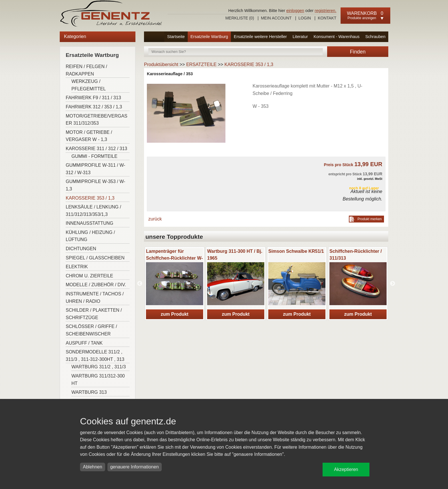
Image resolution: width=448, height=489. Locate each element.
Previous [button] (140, 284)
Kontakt (327, 18)
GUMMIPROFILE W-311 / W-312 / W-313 (95, 169)
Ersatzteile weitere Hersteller (260, 37)
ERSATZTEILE (201, 64)
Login (305, 18)
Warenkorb (362, 13)
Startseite (176, 37)
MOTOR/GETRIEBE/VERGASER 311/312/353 (97, 120)
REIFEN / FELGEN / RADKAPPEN (86, 70)
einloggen (295, 11)
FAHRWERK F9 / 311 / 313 (93, 98)
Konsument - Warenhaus (337, 37)
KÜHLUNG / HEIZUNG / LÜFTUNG (90, 236)
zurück (155, 219)
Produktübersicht (161, 64)
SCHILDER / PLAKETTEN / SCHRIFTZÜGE (94, 314)
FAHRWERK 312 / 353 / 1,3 (94, 107)
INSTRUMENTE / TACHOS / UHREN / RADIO (95, 298)
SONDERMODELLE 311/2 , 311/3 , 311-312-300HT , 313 (95, 356)
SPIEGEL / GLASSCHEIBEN (95, 258)
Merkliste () (240, 18)
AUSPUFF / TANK (84, 343)
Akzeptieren (346, 469)
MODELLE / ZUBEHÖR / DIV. (96, 285)
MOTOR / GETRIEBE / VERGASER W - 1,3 (89, 136)
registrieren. (325, 11)
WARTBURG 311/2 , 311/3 (99, 367)
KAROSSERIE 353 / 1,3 (90, 198)
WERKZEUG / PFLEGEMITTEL (89, 85)
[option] (175, 284)
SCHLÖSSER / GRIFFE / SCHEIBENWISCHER (91, 330)
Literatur (300, 37)
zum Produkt (175, 314)
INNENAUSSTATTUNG (90, 223)
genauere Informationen (135, 467)
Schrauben (375, 37)
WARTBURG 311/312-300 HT (98, 380)
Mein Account (276, 18)
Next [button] (393, 284)
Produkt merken (370, 219)
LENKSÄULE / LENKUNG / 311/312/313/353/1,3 (93, 211)
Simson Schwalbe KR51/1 (296, 251)
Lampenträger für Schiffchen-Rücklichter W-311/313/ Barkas (174, 258)
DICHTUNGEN (81, 249)
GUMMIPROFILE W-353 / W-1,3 (95, 185)
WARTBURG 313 (89, 392)
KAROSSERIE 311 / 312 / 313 (96, 149)
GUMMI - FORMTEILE (94, 156)
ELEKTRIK (77, 267)
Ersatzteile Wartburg (209, 37)
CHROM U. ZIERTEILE (89, 276)
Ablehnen (93, 467)
